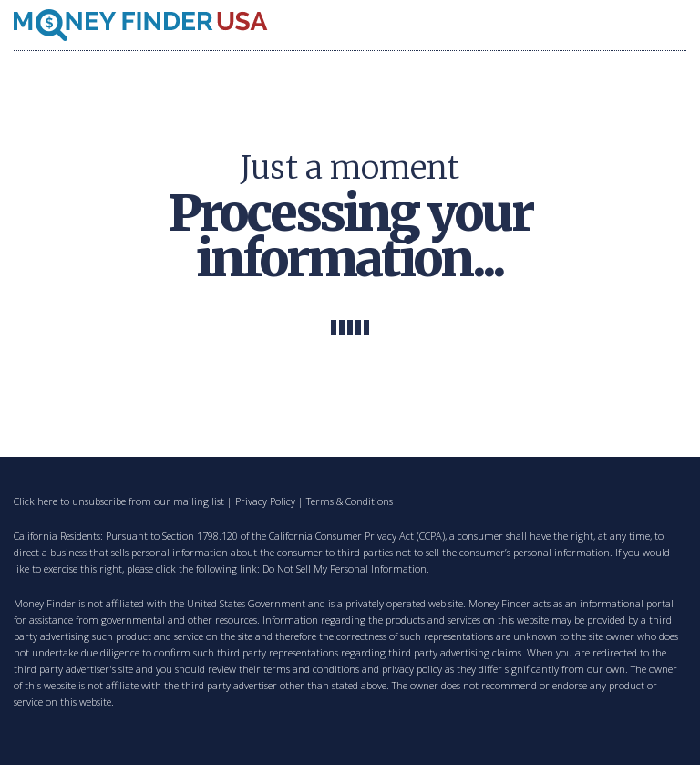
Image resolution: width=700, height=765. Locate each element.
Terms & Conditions (350, 501)
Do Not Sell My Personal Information (345, 569)
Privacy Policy (265, 501)
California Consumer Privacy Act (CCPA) (357, 536)
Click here (36, 501)
